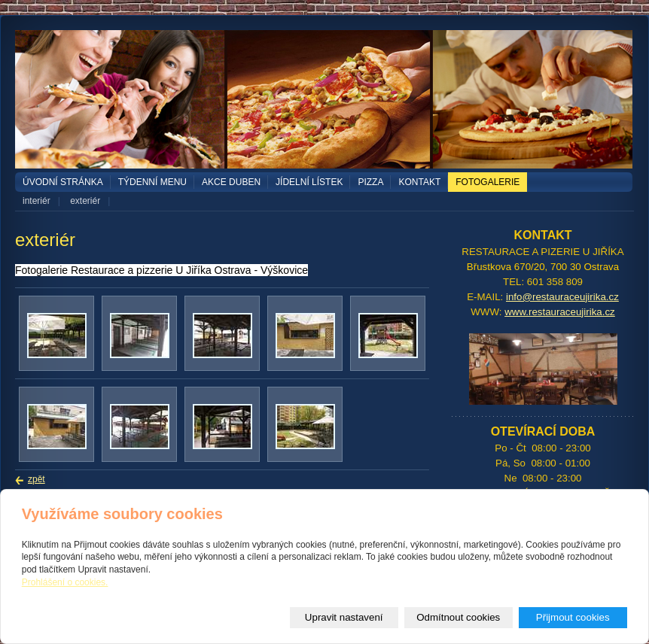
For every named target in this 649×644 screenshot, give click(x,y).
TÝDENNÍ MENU (152, 182)
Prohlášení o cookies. (65, 582)
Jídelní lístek (309, 182)
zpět (37, 479)
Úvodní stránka (63, 182)
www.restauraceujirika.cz (560, 312)
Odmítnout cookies (458, 617)
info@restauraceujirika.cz (562, 297)
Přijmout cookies (573, 617)
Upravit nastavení (344, 617)
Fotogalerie (488, 182)
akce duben (231, 182)
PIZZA (370, 182)
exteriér (85, 201)
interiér (37, 201)
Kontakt (419, 182)
